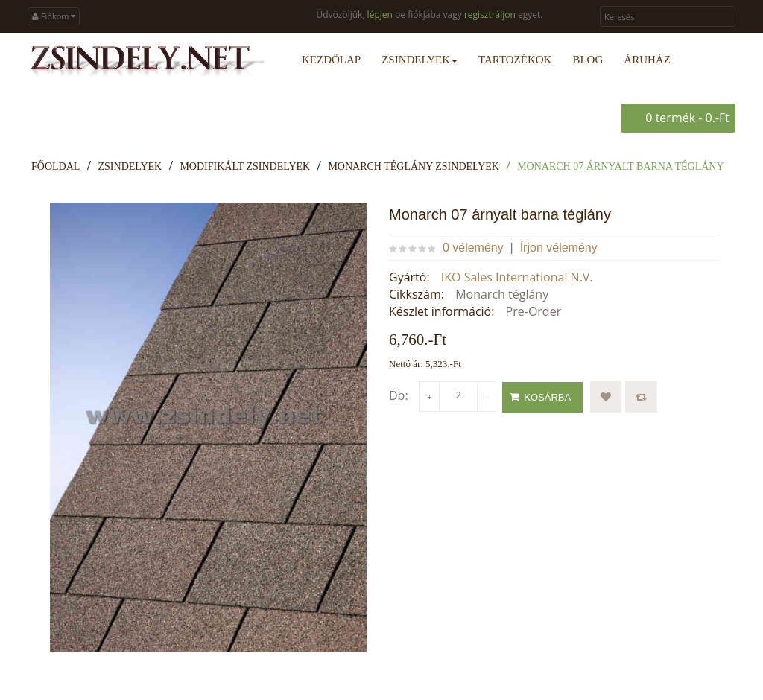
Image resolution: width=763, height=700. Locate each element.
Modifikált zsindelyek (245, 166)
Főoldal (56, 166)
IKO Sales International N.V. (517, 277)
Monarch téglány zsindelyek (414, 166)
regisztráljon (490, 15)
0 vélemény (473, 248)
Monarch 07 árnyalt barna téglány (620, 166)
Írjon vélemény (559, 248)
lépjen (380, 15)
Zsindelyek (130, 166)
